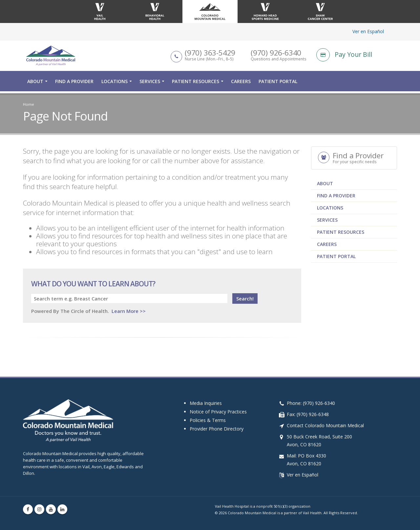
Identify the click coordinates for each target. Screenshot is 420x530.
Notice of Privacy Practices (218, 412)
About (35, 83)
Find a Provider (74, 83)
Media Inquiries (206, 403)
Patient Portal (278, 83)
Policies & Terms (208, 420)
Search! (245, 298)
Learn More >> (129, 311)
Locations (115, 83)
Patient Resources (196, 83)
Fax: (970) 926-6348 (308, 414)
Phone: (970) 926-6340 (311, 403)
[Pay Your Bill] (357, 56)
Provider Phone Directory (217, 429)
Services (150, 83)
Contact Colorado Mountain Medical (325, 425)
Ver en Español (368, 31)
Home (29, 104)
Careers (241, 83)
